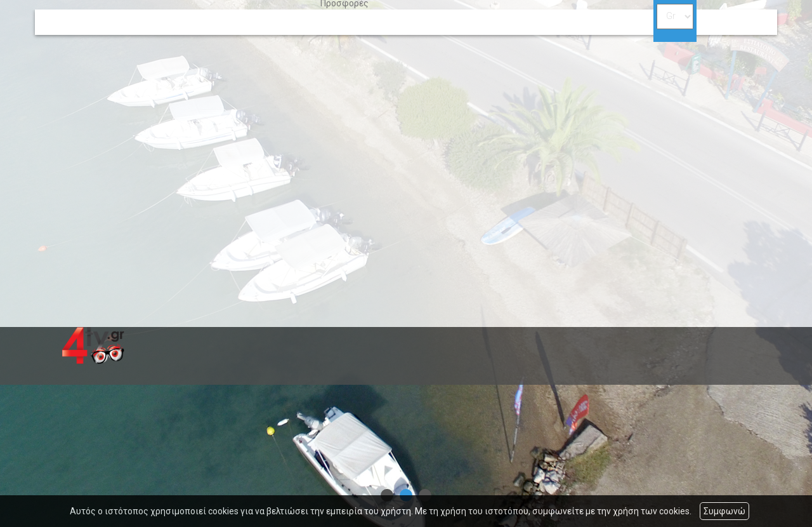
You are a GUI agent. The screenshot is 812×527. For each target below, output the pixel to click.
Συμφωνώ (724, 511)
